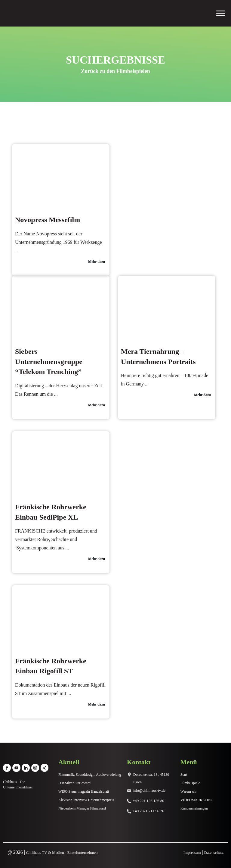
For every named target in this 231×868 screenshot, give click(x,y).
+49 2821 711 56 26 (148, 811)
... (17, 251)
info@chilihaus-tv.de (149, 790)
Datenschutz (214, 852)
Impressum (192, 852)
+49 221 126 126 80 (148, 801)
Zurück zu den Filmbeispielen (115, 71)
